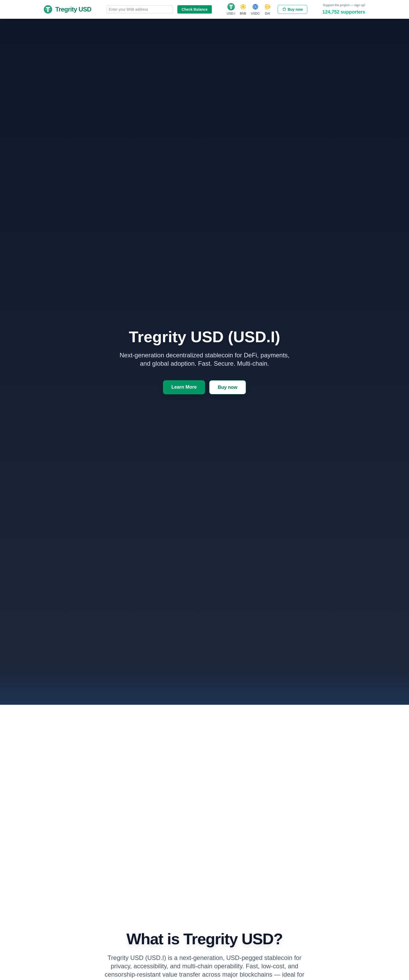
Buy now (292, 9)
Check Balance (195, 9)
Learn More (184, 389)
